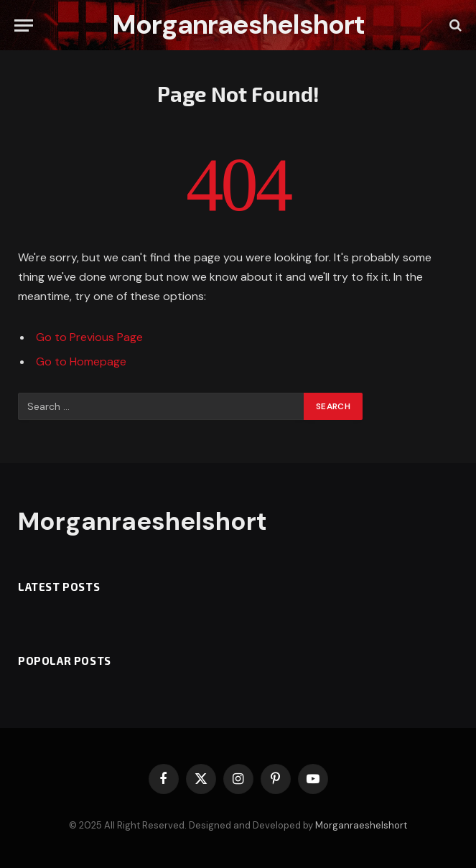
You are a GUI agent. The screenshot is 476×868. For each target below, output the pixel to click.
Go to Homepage (81, 361)
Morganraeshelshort (361, 825)
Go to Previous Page (89, 337)
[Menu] (24, 25)
